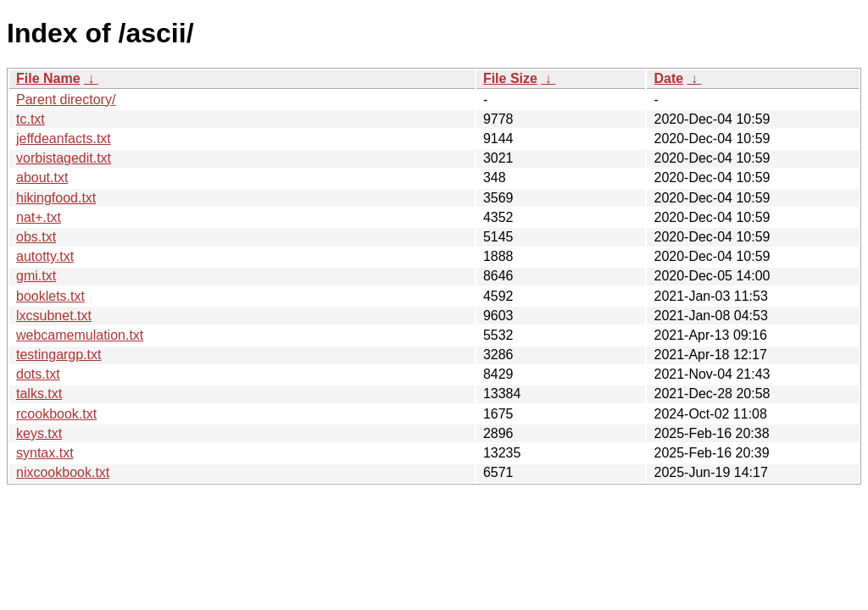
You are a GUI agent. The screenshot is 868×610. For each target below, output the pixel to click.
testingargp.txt (59, 355)
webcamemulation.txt (80, 335)
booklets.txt (50, 296)
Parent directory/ (66, 100)
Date (668, 78)
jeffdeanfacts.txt (64, 139)
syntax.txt (45, 453)
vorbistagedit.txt (64, 158)
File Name (48, 78)
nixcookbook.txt (63, 472)
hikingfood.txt (56, 198)
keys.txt (39, 433)
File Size (510, 78)
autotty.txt (45, 256)
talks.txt (39, 394)
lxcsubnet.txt (54, 316)
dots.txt (38, 374)
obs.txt (36, 237)
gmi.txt (36, 276)
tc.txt (31, 119)
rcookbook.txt (56, 414)
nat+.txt (39, 217)
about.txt (42, 177)
